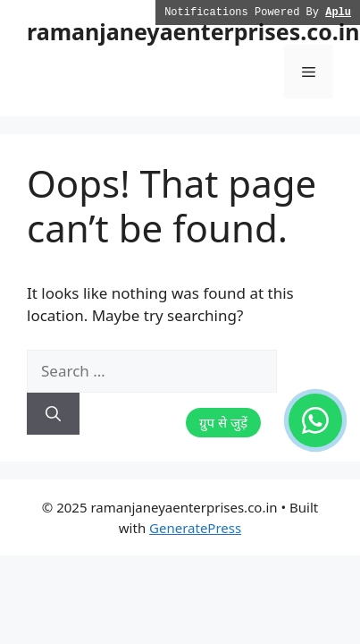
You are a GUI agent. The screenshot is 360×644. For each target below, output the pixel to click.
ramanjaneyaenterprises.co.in (193, 31)
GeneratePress (195, 528)
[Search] (53, 414)
